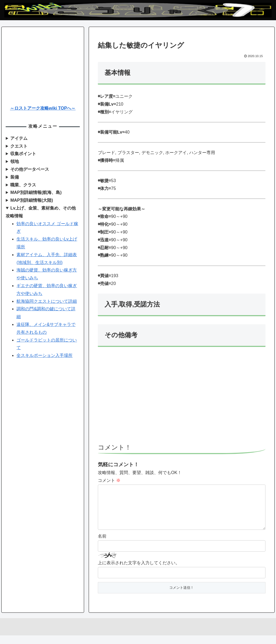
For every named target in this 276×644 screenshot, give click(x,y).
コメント (109, 480)
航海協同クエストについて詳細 (47, 301)
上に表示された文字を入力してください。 (139, 571)
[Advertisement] (182, 398)
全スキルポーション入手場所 (44, 355)
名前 (102, 545)
